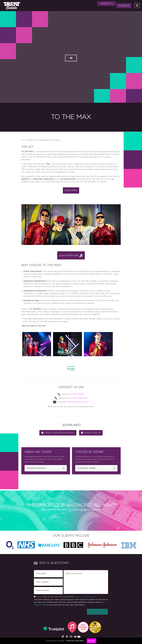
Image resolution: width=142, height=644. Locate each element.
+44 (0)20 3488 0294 (78, 398)
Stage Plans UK (91, 433)
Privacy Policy (40, 605)
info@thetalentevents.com (77, 402)
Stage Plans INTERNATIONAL (58, 433)
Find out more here (75, 641)
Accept (91, 641)
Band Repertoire (71, 256)
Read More (71, 190)
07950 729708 (78, 394)
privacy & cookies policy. (86, 597)
